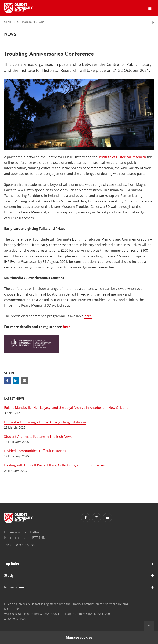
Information (14, 587)
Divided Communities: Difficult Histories (35, 451)
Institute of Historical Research (122, 157)
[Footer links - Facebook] (86, 518)
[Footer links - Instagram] (96, 518)
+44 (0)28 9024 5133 (19, 545)
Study (9, 575)
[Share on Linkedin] (16, 381)
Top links (12, 564)
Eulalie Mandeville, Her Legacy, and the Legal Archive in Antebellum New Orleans (66, 408)
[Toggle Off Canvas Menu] (150, 8)
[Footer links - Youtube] (107, 518)
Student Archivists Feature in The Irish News (38, 437)
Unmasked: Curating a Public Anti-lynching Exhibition (45, 422)
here (88, 316)
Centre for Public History (24, 22)
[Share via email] (24, 381)
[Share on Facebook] (7, 381)
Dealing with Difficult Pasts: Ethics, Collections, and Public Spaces (54, 465)
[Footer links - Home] (18, 518)
